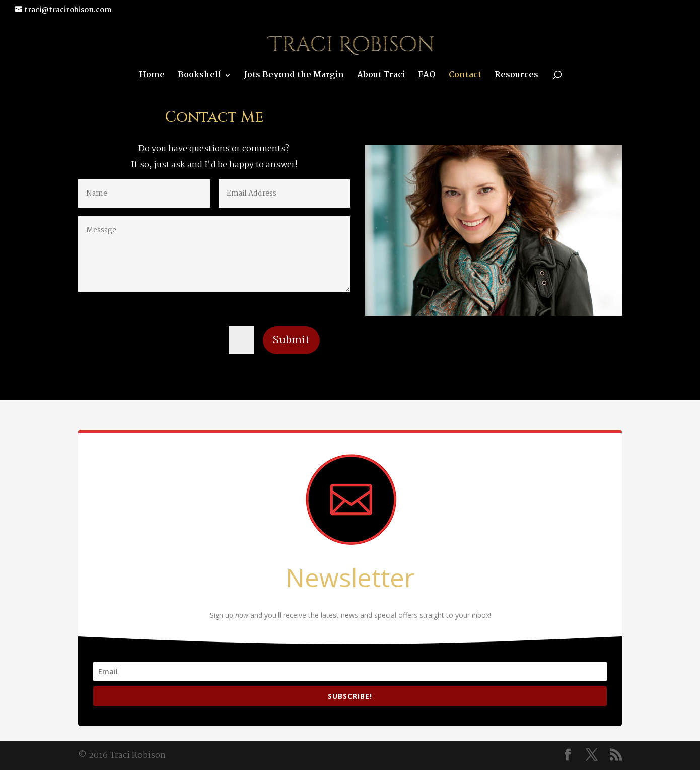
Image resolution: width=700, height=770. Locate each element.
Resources (516, 77)
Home (152, 77)
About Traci (381, 77)
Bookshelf (199, 77)
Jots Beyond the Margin (294, 77)
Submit (291, 340)
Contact (465, 77)
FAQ (427, 77)
